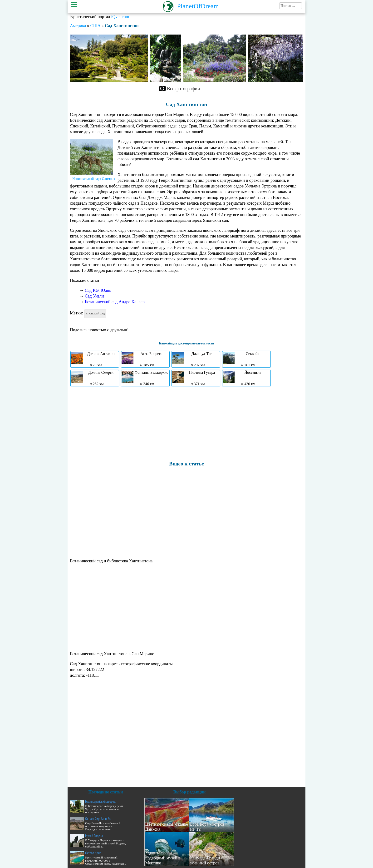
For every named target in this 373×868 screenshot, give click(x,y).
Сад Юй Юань (98, 290)
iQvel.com (120, 17)
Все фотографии (184, 89)
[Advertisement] (186, 423)
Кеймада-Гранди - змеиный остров (206, 860)
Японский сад (96, 314)
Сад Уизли (94, 296)
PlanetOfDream (198, 6)
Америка (78, 26)
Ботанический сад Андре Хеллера (116, 302)
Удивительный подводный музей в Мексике (163, 858)
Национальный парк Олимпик (94, 179)
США (95, 26)
